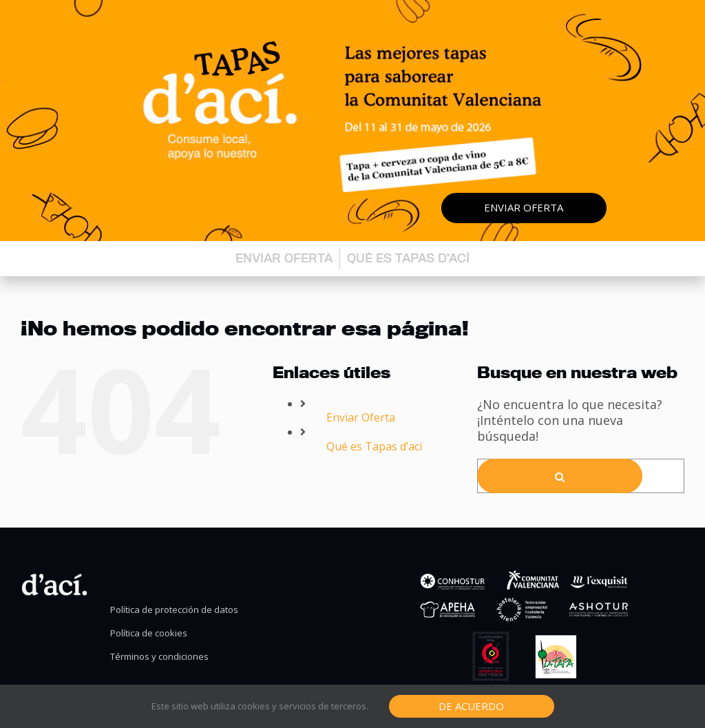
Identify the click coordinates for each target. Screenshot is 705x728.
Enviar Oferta (361, 417)
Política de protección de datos (174, 610)
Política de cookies (149, 633)
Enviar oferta (524, 207)
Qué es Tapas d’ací (408, 258)
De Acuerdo (471, 706)
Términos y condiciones (159, 657)
